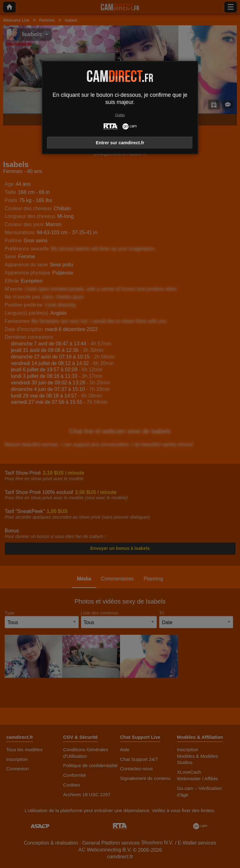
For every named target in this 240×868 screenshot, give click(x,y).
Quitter (120, 115)
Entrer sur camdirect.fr (120, 143)
